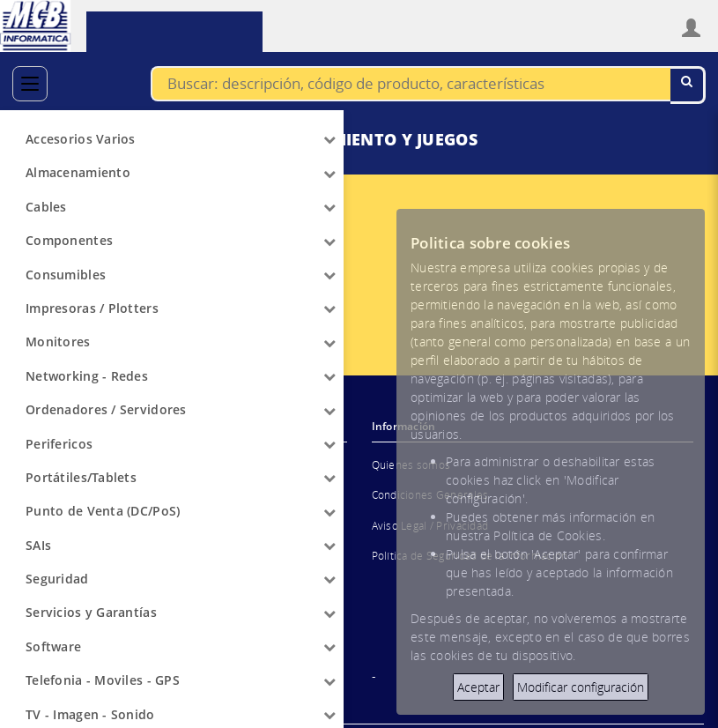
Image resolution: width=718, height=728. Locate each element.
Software (53, 646)
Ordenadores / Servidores (106, 409)
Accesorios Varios (81, 139)
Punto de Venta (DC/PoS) (103, 511)
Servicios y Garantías (91, 612)
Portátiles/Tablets (81, 477)
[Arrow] (329, 139)
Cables (46, 207)
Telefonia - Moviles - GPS (103, 680)
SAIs (38, 545)
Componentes (69, 240)
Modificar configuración (581, 687)
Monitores (58, 342)
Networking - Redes (87, 376)
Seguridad (57, 579)
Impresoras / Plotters (92, 308)
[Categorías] (30, 84)
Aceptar (478, 687)
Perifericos (59, 444)
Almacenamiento (78, 172)
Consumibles (66, 275)
